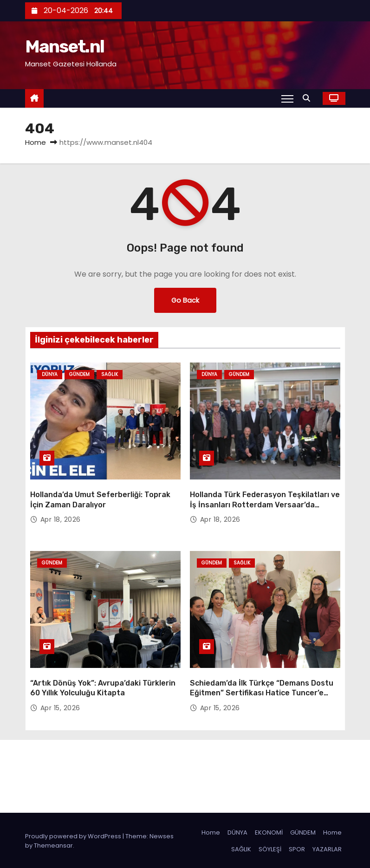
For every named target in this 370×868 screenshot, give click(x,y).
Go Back (185, 300)
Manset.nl (65, 46)
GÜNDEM (303, 831)
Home (36, 142)
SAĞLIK (241, 848)
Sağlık (110, 374)
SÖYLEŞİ (270, 848)
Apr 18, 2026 (61, 519)
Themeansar (53, 844)
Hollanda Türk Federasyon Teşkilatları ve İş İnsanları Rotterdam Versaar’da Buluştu (265, 504)
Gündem (79, 374)
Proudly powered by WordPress (74, 835)
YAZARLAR (327, 848)
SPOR (297, 848)
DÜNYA (237, 831)
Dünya (50, 374)
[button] (309, 98)
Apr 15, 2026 (60, 706)
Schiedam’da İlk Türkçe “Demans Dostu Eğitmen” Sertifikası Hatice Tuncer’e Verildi (262, 692)
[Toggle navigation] (287, 98)
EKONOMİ (269, 831)
